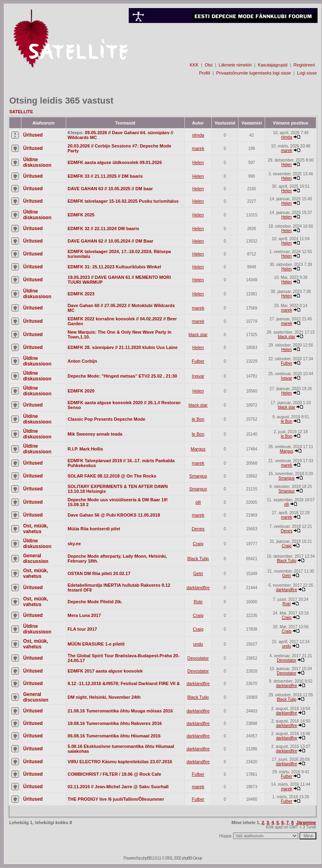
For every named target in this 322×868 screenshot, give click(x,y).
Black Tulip (198, 559)
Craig (198, 544)
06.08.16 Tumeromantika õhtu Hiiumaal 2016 (114, 736)
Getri (198, 573)
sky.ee (74, 544)
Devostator (198, 658)
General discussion (36, 559)
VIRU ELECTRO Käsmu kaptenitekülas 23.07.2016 (120, 762)
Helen (198, 162)
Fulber (198, 361)
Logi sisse (307, 73)
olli (198, 502)
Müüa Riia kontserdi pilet (94, 529)
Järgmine (306, 822)
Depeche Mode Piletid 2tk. (95, 602)
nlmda (198, 135)
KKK (194, 65)
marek (198, 148)
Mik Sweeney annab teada (95, 434)
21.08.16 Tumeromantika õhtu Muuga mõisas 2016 (120, 711)
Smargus (198, 476)
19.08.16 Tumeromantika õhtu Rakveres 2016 (115, 723)
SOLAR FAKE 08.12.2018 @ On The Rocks (112, 476)
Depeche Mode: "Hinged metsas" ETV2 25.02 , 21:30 (122, 376)
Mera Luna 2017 (85, 615)
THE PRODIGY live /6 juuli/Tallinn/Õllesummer (116, 799)
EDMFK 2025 (81, 215)
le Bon (198, 419)
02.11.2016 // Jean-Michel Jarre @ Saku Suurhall (118, 787)
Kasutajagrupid (273, 65)
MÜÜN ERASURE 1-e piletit (96, 644)
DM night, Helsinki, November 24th (104, 697)
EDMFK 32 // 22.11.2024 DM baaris (103, 228)
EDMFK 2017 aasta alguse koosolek (105, 671)
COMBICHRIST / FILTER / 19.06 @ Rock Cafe (115, 774)
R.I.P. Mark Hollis (86, 449)
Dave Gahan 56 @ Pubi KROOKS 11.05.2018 (114, 515)
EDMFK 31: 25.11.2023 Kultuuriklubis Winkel (115, 267)
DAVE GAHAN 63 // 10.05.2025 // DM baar (110, 189)
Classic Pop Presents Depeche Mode (107, 419)
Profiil (205, 73)
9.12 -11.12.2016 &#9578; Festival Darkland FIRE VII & (124, 683)
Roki (198, 602)
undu (198, 644)
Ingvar (198, 376)
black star (198, 334)
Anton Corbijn (83, 361)
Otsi (209, 65)
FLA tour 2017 (83, 629)
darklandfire (198, 588)
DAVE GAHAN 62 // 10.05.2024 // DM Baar (111, 241)
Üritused (33, 135)
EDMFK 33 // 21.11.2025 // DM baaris (105, 176)
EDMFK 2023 (81, 294)
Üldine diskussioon (37, 162)
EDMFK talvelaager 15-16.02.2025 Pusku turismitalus (123, 201)
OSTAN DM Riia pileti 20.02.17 (99, 573)
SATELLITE (21, 112)
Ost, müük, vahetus (36, 529)
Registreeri (304, 65)
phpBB (146, 858)
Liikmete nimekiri (235, 65)
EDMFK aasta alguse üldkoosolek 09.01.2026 (115, 162)
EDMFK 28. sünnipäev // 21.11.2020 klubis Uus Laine (123, 347)
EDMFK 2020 (81, 391)
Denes (198, 529)
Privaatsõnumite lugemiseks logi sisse (254, 73)
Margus (198, 449)
